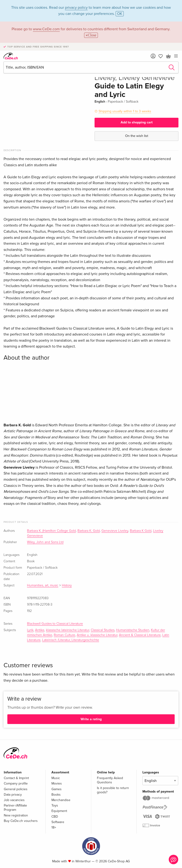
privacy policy (76, 8)
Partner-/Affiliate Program (15, 808)
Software (58, 822)
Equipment (59, 811)
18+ (54, 827)
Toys (55, 805)
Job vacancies (14, 800)
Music (56, 778)
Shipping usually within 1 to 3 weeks (125, 111)
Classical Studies (103, 630)
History (67, 585)
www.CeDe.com (46, 29)
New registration (16, 815)
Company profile (16, 783)
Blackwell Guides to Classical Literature (55, 624)
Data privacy (13, 795)
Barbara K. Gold (89, 531)
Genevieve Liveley (115, 531)
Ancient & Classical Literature (140, 635)
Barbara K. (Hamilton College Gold (51, 531)
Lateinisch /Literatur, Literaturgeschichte (71, 640)
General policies (16, 789)
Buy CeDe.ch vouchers (21, 821)
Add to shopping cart (137, 122)
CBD (55, 817)
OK (120, 14)
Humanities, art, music (43, 585)
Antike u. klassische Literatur (97, 635)
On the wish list (137, 136)
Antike (40, 630)
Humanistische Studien (133, 630)
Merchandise (61, 800)
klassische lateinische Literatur (68, 630)
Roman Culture (64, 635)
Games (57, 789)
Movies (57, 783)
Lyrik (30, 630)
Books (56, 795)
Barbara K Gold (141, 531)
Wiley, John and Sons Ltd (45, 542)
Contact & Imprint (16, 778)
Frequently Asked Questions (110, 780)
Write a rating (91, 719)
